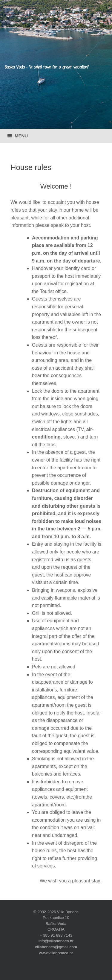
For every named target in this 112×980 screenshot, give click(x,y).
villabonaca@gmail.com (56, 947)
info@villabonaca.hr (56, 941)
